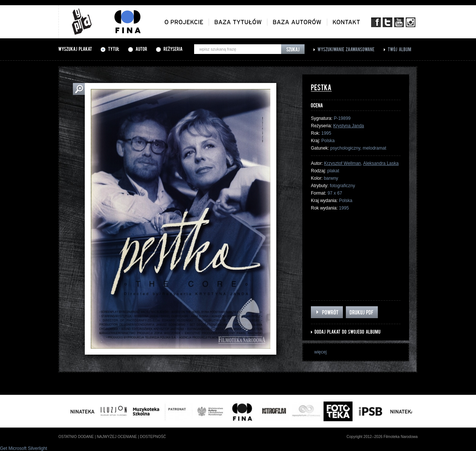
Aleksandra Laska (381, 163)
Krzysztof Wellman (342, 163)
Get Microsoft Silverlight (24, 448)
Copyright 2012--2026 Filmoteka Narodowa (382, 437)
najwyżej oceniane (117, 437)
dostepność (153, 437)
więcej (320, 352)
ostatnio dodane (76, 437)
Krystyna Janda (349, 126)
